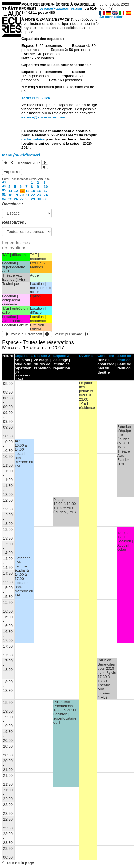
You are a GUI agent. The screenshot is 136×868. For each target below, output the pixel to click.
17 (46, 191)
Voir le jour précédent (23, 334)
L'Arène (86, 356)
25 (10, 199)
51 (4, 194)
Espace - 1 (24, 356)
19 (16, 195)
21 (27, 195)
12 (16, 191)
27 (22, 199)
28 (27, 199)
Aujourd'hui (12, 172)
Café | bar (106, 356)
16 (39, 191)
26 (16, 199)
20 (22, 195)
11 (10, 191)
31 (46, 199)
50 (4, 190)
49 (4, 186)
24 (46, 195)
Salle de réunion (124, 358)
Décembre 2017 (28, 163)
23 (39, 195)
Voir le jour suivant (71, 334)
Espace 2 (42, 356)
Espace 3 (61, 356)
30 (39, 199)
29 (33, 199)
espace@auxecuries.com (62, 8)
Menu (21, 155)
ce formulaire (33, 139)
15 (33, 191)
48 (4, 182)
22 (33, 195)
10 (46, 187)
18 (10, 195)
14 (27, 191)
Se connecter (111, 17)
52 (4, 199)
